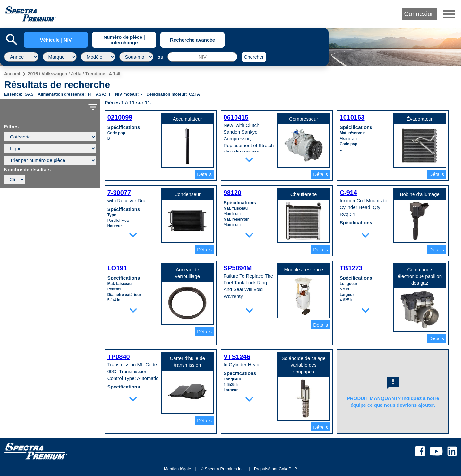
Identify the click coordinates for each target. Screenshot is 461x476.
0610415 (236, 117)
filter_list (93, 107)
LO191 (117, 268)
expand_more (249, 160)
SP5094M (238, 268)
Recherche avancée (192, 40)
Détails (204, 174)
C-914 (348, 193)
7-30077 (119, 193)
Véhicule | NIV (56, 40)
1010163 (352, 117)
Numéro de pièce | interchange (124, 40)
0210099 (120, 117)
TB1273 (351, 268)
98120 (233, 193)
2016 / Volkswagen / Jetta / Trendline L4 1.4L (75, 74)
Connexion (419, 14)
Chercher (254, 57)
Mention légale (178, 469)
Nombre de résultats (27, 170)
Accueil (12, 74)
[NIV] (202, 57)
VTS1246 (237, 357)
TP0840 (119, 357)
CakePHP (288, 469)
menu (449, 14)
